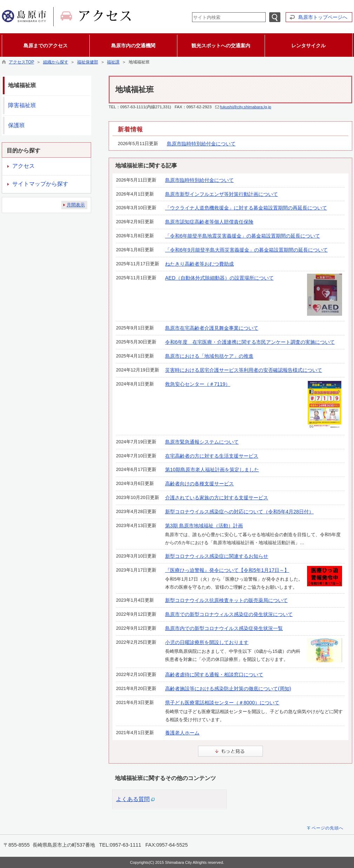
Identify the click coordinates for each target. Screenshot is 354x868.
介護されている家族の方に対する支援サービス (217, 498)
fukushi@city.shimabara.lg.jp (246, 107)
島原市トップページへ (323, 17)
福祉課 (113, 62)
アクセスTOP (21, 62)
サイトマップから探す (40, 184)
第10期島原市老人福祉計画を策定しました (212, 470)
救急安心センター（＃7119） (198, 384)
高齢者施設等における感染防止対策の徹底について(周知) (228, 689)
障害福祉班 (22, 105)
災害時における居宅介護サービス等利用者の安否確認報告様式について (244, 370)
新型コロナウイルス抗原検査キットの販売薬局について (226, 600)
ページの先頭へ (328, 828)
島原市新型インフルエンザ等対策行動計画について (222, 194)
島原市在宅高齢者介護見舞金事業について (212, 328)
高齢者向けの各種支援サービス (199, 484)
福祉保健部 (88, 62)
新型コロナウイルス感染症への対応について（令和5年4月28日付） (239, 512)
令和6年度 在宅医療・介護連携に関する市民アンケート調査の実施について (250, 342)
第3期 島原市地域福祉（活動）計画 (204, 526)
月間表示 (76, 205)
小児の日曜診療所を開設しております (207, 642)
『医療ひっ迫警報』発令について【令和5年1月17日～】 (227, 570)
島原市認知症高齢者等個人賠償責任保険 (209, 222)
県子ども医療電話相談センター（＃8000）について (222, 703)
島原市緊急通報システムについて (202, 442)
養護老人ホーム (182, 733)
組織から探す (56, 62)
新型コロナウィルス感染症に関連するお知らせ (217, 556)
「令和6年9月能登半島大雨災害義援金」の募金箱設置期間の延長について (246, 250)
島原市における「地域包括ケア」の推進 (209, 356)
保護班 (16, 125)
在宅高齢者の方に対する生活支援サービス (212, 456)
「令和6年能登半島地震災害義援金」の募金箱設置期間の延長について (243, 236)
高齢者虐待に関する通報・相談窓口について (214, 675)
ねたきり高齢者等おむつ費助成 (199, 264)
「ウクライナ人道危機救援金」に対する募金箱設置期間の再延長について (246, 208)
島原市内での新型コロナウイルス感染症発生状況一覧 (224, 628)
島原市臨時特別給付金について (201, 144)
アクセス (23, 166)
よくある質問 (133, 799)
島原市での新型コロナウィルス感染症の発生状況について (229, 614)
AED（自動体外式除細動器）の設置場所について (219, 278)
